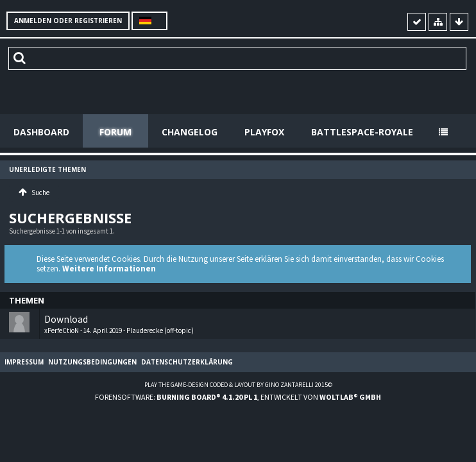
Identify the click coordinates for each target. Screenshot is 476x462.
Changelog (190, 132)
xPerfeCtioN (62, 330)
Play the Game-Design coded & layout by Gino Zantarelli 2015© (238, 385)
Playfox (264, 132)
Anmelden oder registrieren (68, 21)
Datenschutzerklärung (187, 362)
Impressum (24, 362)
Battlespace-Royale (362, 132)
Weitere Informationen (109, 269)
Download (66, 319)
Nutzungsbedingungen (92, 362)
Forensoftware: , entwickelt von (238, 397)
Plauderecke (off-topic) (160, 330)
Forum (115, 132)
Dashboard (41, 132)
